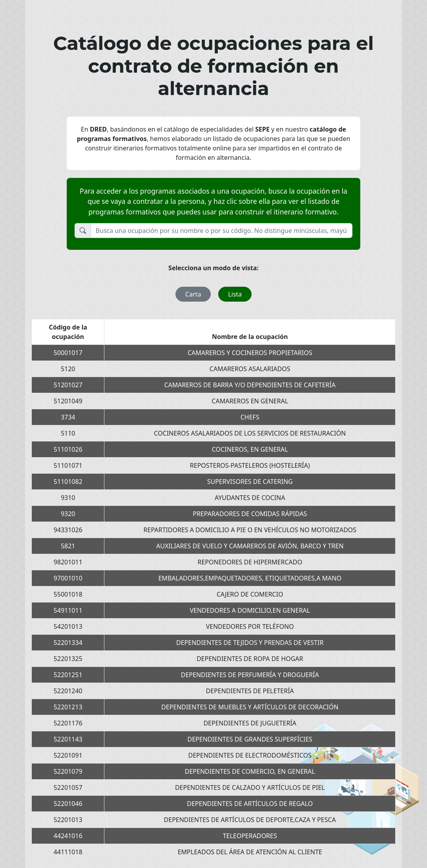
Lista (235, 294)
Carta (193, 294)
